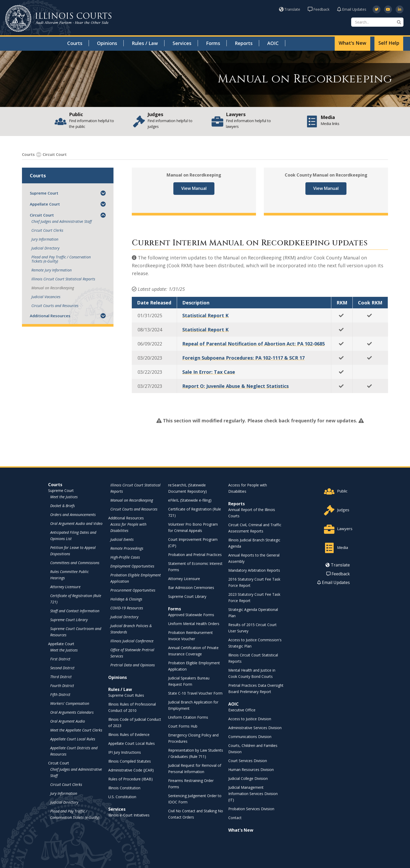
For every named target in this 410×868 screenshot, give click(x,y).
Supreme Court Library (187, 596)
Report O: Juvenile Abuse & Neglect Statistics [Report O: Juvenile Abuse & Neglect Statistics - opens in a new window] (235, 386)
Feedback (319, 9)
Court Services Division (248, 760)
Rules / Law (145, 43)
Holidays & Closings (126, 599)
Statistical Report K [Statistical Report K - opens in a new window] (205, 315)
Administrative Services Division (255, 727)
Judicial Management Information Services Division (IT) (253, 793)
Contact (235, 817)
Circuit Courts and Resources (55, 305)
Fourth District (62, 685)
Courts (75, 43)
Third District (61, 676)
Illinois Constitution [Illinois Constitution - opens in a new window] (124, 788)
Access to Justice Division (250, 719)
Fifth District (60, 694)
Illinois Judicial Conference (132, 641)
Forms (213, 43)
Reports (244, 43)
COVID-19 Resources (127, 608)
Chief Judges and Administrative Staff (62, 221)
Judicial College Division (248, 778)
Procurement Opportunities (133, 590)
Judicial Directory (45, 248)
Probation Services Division (251, 809)
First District (60, 659)
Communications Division (250, 736)
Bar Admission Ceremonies (191, 587)
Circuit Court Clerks (47, 230)
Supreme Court (44, 193)
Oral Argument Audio (68, 721)
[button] (103, 193)
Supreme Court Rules (126, 695)
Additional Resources (50, 315)
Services (182, 43)
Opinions (107, 43)
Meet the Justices (64, 497)
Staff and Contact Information (75, 611)
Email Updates (352, 9)
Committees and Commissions (75, 562)
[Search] (377, 22)
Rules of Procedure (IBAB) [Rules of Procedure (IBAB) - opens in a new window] (130, 779)
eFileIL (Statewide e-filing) (190, 500)
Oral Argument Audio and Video (76, 523)
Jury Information (45, 239)
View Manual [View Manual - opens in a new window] (194, 188)
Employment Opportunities (132, 566)
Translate (290, 9)
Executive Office (242, 710)
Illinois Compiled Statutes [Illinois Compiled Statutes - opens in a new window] (130, 761)
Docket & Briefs (62, 505)
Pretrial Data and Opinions (133, 665)
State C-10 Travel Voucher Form (195, 693)
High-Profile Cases (125, 557)
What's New (352, 43)
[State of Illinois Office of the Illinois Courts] (58, 18)
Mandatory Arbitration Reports (254, 570)
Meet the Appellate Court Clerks (76, 730)
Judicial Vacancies (46, 297)
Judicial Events (122, 539)
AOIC (273, 43)
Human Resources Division (251, 769)
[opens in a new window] (377, 9)
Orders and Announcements (73, 514)
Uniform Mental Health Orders (194, 623)
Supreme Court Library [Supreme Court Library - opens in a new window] (69, 619)
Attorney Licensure (65, 586)
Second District (62, 668)
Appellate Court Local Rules (73, 739)
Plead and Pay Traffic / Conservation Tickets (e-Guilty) (61, 259)
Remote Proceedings (127, 548)
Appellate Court (45, 204)
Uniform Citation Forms (188, 717)
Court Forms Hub (183, 726)
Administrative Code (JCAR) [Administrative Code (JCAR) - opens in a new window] (131, 770)
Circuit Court (52, 154)
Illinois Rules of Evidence (129, 734)
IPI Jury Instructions (125, 752)
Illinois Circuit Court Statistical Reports (63, 279)
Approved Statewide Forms (191, 614)
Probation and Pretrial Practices (195, 554)
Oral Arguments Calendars (72, 712)
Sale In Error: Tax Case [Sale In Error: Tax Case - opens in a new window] (209, 372)
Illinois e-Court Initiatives (129, 815)
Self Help (389, 43)
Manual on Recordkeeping (53, 288)
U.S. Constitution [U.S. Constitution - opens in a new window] (122, 796)
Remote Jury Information (52, 270)
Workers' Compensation (70, 703)
